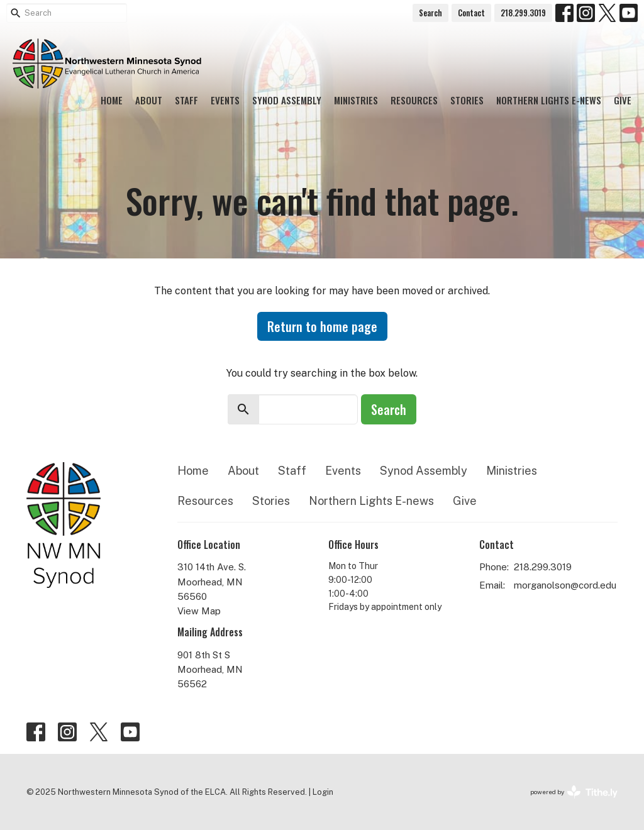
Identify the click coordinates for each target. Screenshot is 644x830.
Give (623, 100)
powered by (574, 792)
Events (225, 100)
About (149, 100)
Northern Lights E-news (549, 100)
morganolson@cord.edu (565, 585)
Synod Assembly (287, 100)
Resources (414, 100)
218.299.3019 (523, 13)
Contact (471, 13)
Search (430, 13)
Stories (467, 100)
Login (323, 792)
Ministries (356, 100)
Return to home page (322, 326)
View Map (199, 611)
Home (112, 100)
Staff (186, 100)
